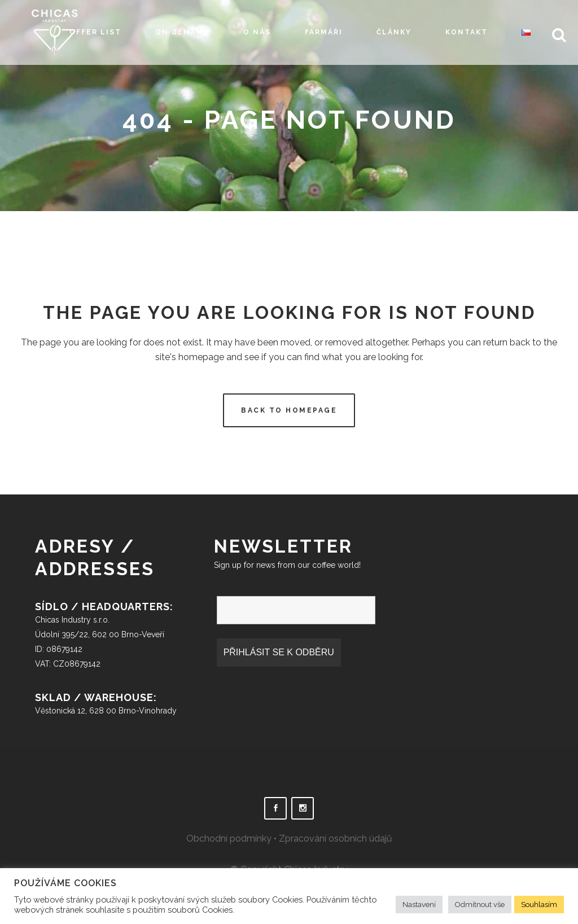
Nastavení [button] (419, 905)
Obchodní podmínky (229, 838)
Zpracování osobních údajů (336, 838)
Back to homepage (289, 410)
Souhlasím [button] (539, 905)
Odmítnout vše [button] (480, 905)
